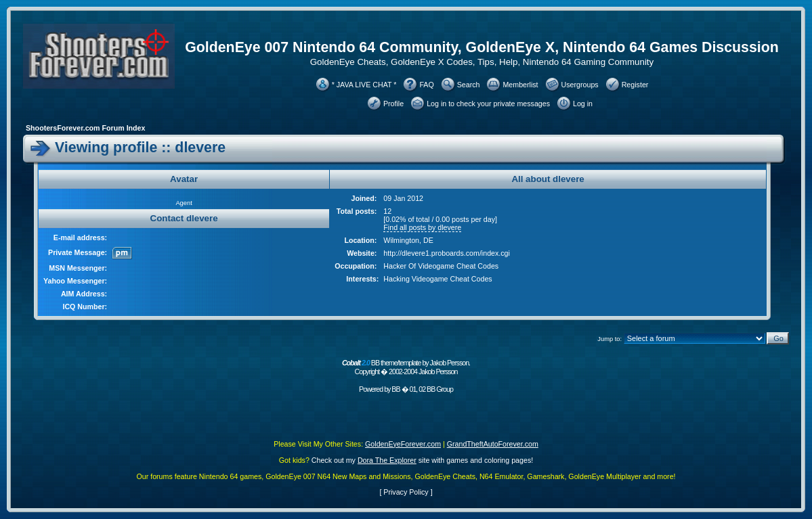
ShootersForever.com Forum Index (85, 128)
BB (396, 389)
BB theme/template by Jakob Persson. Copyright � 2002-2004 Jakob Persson (406, 367)
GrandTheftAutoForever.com (493, 444)
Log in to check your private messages (488, 104)
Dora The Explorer (387, 460)
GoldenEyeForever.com (403, 444)
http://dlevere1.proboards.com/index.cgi (447, 253)
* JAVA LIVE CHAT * (364, 85)
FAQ (426, 85)
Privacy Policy (406, 492)
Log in (583, 104)
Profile (393, 104)
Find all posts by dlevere (422, 227)
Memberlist (520, 85)
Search (469, 85)
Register (635, 85)
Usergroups (580, 85)
